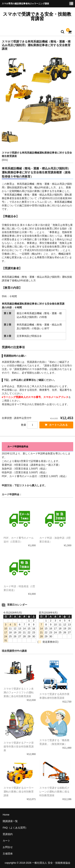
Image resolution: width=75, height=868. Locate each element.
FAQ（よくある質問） (15, 828)
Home (6, 815)
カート (6, 841)
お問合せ (8, 847)
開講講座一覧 (10, 821)
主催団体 (8, 854)
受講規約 (8, 834)
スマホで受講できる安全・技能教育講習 (37, 16)
